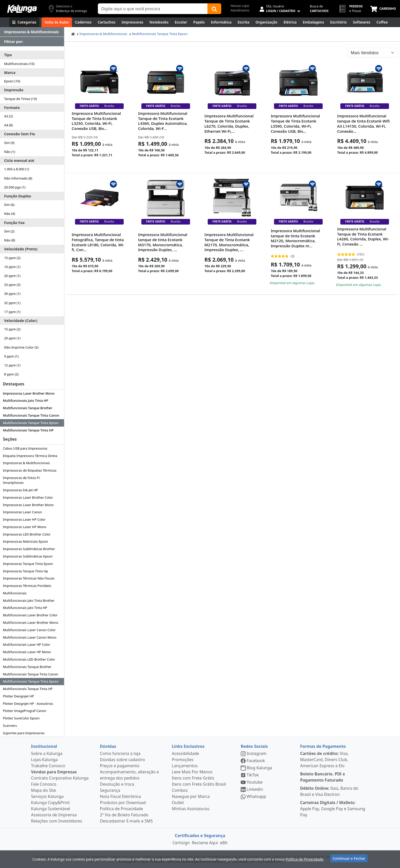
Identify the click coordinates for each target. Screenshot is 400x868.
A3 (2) (8, 116)
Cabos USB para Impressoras (25, 448)
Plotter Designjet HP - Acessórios (28, 704)
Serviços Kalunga (47, 796)
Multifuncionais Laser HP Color (27, 644)
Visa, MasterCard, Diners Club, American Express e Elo (324, 760)
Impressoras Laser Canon (22, 512)
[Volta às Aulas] (57, 22)
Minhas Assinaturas (191, 809)
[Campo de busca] (153, 9)
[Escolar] (181, 22)
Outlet (178, 803)
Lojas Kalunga (44, 760)
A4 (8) (8, 125)
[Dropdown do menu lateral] (32, 32)
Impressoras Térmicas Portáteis (27, 586)
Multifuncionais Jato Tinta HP (25, 400)
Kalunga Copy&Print (50, 803)
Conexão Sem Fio (20, 134)
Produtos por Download (123, 803)
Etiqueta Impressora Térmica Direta (30, 456)
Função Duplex (18, 196)
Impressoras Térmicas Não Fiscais (29, 578)
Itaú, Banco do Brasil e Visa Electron (329, 791)
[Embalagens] (313, 22)
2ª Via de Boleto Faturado (124, 815)
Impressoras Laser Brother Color (28, 497)
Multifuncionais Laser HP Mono (27, 652)
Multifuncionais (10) (19, 64)
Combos (180, 790)
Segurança (110, 790)
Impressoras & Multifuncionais (26, 463)
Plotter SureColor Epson (21, 718)
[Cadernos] (83, 22)
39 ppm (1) (12, 294)
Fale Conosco (44, 784)
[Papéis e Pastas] (199, 22)
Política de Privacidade (121, 809)
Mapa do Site (44, 790)
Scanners (10, 726)
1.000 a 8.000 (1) (17, 169)
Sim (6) (9, 205)
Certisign (181, 843)
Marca (10, 73)
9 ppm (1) (11, 356)
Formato (12, 108)
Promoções (183, 760)
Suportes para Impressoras (24, 733)
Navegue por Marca (191, 796)
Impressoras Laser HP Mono (24, 527)
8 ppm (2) (11, 374)
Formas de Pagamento (323, 746)
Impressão (14, 90)
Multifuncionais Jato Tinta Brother (29, 600)
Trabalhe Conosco (48, 766)
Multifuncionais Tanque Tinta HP (28, 430)
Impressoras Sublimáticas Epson (28, 556)
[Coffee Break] (382, 22)
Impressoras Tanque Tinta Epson (28, 564)
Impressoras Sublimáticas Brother (29, 549)
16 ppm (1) (12, 267)
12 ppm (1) (12, 365)
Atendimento (240, 10)
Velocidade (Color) (21, 321)
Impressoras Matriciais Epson (25, 541)
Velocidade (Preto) (21, 249)
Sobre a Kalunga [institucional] (47, 753)
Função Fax (14, 223)
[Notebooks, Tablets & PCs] (159, 22)
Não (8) (10, 240)
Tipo (8, 55)
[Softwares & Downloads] (362, 22)
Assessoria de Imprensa (54, 815)
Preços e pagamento (120, 766)
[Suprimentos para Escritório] (338, 22)
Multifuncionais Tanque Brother (28, 408)
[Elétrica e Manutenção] (290, 22)
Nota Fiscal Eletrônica (120, 796)
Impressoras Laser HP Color (24, 519)
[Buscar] (214, 9)
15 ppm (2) (12, 258)
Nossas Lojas (240, 6)
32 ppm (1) (12, 303)
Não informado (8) (18, 178)
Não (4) (10, 214)
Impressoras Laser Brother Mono (29, 393)
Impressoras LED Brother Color (27, 534)
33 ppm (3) (12, 285)
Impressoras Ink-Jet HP (20, 490)
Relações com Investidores (56, 821)
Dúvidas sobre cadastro (122, 760)
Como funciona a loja (120, 753)
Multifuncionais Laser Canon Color (29, 630)
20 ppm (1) (12, 276)
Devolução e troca (117, 784)
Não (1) (10, 152)
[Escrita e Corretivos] (244, 22)
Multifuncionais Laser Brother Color (30, 615)
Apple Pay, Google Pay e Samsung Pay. (333, 809)
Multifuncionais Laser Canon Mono (30, 637)
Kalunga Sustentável (51, 809)
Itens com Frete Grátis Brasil (199, 784)
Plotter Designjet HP (18, 696)
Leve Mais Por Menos (192, 772)
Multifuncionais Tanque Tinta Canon (31, 415)
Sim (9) (9, 143)
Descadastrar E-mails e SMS (126, 821)
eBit (224, 843)
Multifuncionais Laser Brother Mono (30, 622)
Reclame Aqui (205, 843)
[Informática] (221, 22)
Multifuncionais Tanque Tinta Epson (31, 423)
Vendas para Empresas (54, 772)
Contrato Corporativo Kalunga (60, 778)
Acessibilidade (185, 753)
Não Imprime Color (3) (21, 347)
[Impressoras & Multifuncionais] (133, 22)
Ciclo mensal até (19, 160)
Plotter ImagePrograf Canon (25, 711)
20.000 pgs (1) (15, 187)
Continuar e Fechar (349, 858)
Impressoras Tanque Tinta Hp (25, 571)
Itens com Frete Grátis (193, 778)
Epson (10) (12, 81)
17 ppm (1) (12, 312)
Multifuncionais (15, 593)
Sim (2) (9, 231)
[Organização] (267, 22)
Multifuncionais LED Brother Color (29, 659)
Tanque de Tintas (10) (20, 99)
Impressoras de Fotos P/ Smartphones (21, 480)
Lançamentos (185, 766)
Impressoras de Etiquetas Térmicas (30, 470)
